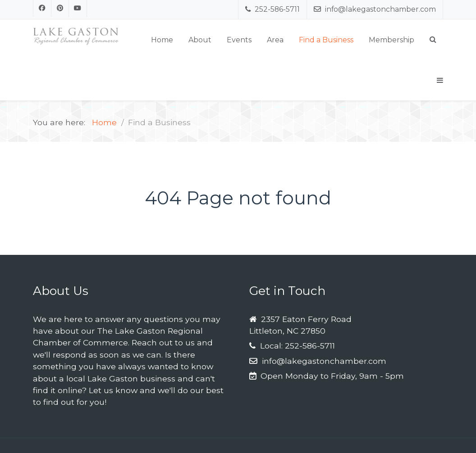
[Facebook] (42, 9)
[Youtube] (78, 9)
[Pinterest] (60, 9)
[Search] (433, 39)
